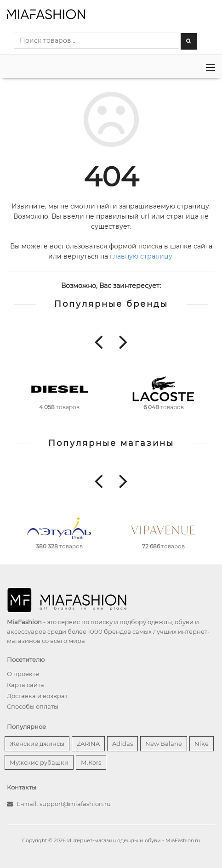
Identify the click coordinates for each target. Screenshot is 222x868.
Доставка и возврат (37, 696)
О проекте (23, 674)
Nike (202, 744)
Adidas (122, 744)
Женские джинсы (37, 744)
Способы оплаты (33, 706)
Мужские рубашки (39, 762)
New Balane (164, 744)
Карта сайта (26, 685)
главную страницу (141, 256)
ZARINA (88, 744)
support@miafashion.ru (75, 804)
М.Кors (91, 762)
